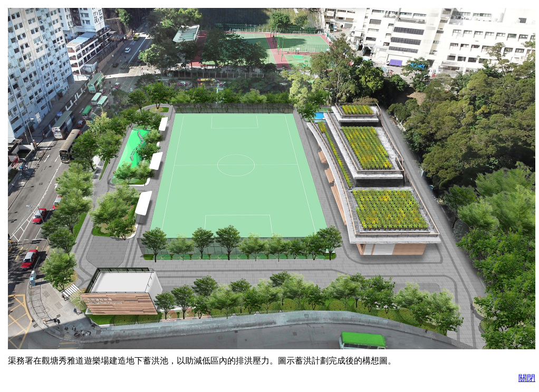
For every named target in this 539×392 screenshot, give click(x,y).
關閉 (527, 378)
